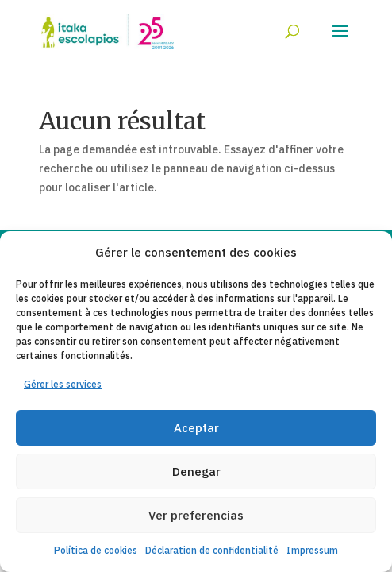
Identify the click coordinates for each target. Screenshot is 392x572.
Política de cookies (96, 550)
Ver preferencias (196, 515)
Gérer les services (63, 384)
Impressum (312, 550)
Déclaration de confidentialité (212, 550)
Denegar (196, 472)
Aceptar (196, 428)
